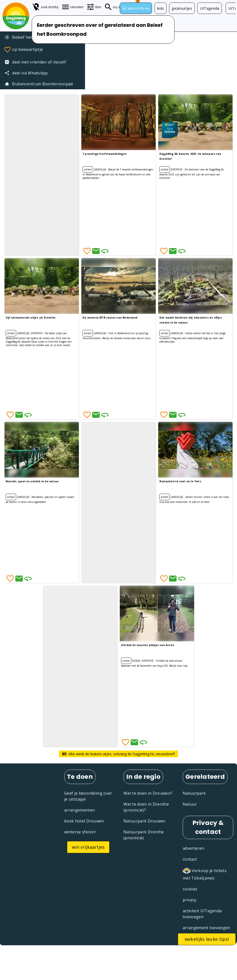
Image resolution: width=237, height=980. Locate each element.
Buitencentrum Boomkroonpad (39, 84)
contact (190, 859)
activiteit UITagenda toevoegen (202, 914)
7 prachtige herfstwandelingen (105, 154)
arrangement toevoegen (207, 928)
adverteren (193, 848)
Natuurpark (194, 793)
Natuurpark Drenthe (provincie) (144, 835)
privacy (190, 900)
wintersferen (136, 8)
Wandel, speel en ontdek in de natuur (32, 481)
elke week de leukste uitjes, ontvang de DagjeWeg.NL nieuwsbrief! (118, 754)
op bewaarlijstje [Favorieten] (23, 50)
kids (161, 8)
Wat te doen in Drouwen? (148, 793)
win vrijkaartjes (88, 847)
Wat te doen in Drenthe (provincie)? (146, 807)
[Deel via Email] (96, 251)
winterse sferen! (80, 832)
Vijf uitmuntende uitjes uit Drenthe (31, 318)
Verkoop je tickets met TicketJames (205, 874)
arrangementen (79, 810)
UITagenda (210, 8)
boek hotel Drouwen (84, 821)
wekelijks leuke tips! (207, 939)
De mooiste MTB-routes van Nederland (110, 318)
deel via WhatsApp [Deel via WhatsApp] (26, 73)
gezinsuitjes (182, 8)
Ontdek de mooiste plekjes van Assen (148, 645)
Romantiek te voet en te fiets (180, 481)
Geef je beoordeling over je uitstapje (88, 796)
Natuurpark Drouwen (145, 821)
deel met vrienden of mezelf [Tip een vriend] (35, 62)
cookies (190, 889)
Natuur (190, 804)
